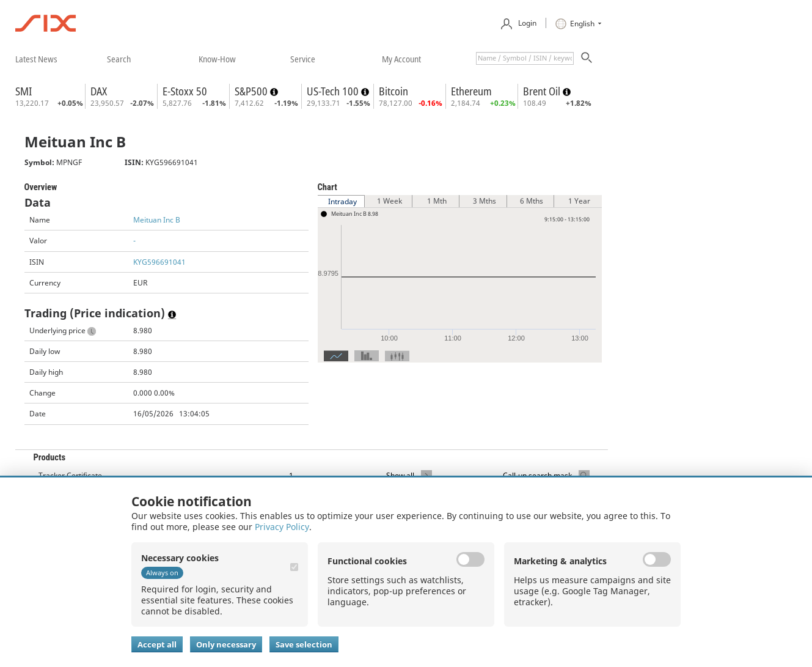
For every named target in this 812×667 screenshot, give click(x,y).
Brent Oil (543, 91)
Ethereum (471, 91)
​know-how (217, 59)
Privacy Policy (282, 527)
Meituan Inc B (157, 220)
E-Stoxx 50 (185, 91)
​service (303, 59)
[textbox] (525, 58)
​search (119, 59)
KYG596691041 (159, 262)
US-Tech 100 (334, 91)
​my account (401, 59)
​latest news (36, 59)
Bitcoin (393, 91)
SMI (24, 91)
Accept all (157, 644)
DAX (99, 91)
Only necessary (226, 644)
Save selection (304, 644)
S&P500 (252, 91)
